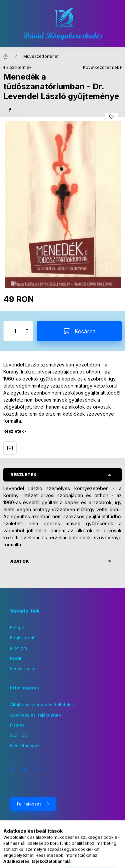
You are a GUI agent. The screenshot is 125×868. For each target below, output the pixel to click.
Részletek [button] (23, 475)
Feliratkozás (29, 804)
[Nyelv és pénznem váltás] (60, 860)
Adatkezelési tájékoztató (35, 715)
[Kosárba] (79, 331)
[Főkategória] (6, 57)
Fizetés (17, 725)
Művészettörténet (41, 56)
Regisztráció (23, 638)
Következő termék (101, 67)
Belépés (18, 628)
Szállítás (18, 735)
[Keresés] (44, 860)
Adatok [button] (20, 561)
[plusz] (27, 326)
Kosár (16, 658)
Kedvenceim (23, 668)
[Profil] (77, 860)
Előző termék (19, 67)
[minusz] (27, 336)
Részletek (13, 431)
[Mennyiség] (15, 331)
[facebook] (10, 110)
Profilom (18, 648)
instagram (25, 769)
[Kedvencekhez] (112, 117)
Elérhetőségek (25, 745)
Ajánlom (10, 448)
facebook (12, 769)
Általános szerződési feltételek (42, 704)
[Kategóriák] (27, 860)
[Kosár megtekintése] (98, 860)
